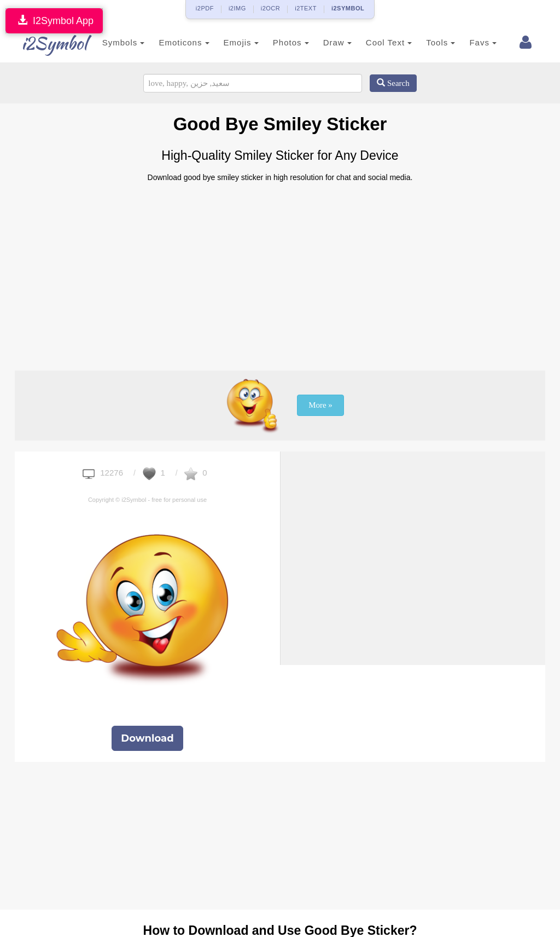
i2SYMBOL (348, 8)
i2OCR (271, 8)
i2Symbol (45, 43)
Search (393, 83)
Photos (279, 42)
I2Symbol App (54, 21)
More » (320, 405)
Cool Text (377, 42)
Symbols (112, 42)
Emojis (229, 42)
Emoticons (172, 42)
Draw (325, 42)
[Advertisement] (280, 272)
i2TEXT (306, 8)
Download (147, 738)
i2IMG (237, 8)
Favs (471, 42)
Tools (429, 42)
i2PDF (205, 8)
